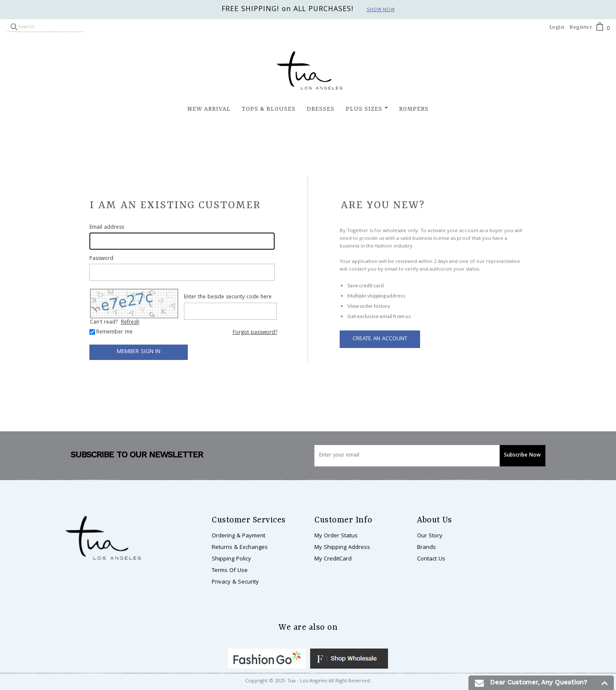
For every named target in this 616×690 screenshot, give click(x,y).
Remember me (114, 333)
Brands (426, 548)
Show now (381, 10)
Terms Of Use (230, 571)
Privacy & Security (235, 582)
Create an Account (380, 339)
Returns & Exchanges (240, 548)
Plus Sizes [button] (364, 109)
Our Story (430, 536)
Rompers (414, 109)
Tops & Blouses (269, 109)
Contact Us (431, 559)
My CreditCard (333, 559)
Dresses (321, 109)
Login (557, 27)
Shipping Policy (231, 559)
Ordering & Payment (238, 536)
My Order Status (336, 536)
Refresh (130, 323)
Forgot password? (255, 333)
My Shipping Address (342, 548)
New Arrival (209, 109)
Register (581, 27)
